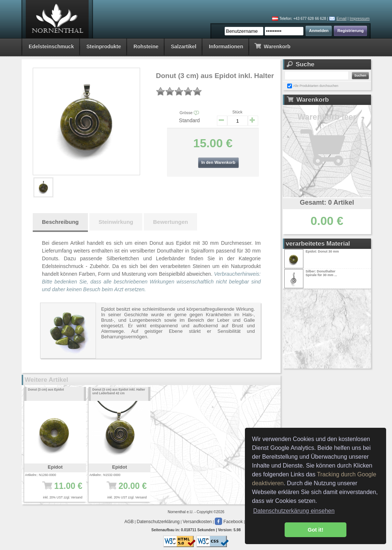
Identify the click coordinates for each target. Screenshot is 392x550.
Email (342, 18)
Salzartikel (184, 46)
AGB (129, 522)
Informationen (226, 46)
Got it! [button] (316, 530)
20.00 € (122, 490)
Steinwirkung (116, 222)
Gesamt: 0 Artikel (327, 202)
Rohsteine (146, 46)
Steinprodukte (104, 46)
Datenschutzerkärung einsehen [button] (294, 511)
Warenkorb (272, 46)
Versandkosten (197, 522)
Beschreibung (60, 222)
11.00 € (58, 490)
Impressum (360, 18)
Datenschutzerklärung (158, 522)
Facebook (229, 522)
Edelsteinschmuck (51, 46)
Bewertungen (170, 222)
